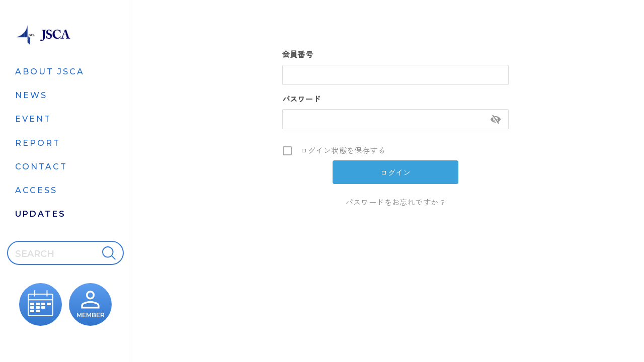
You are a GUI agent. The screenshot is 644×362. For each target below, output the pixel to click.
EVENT (33, 119)
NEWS (31, 95)
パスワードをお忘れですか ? (395, 202)
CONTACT (41, 167)
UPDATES (41, 214)
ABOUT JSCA (50, 72)
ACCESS (36, 190)
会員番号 (298, 54)
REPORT (38, 143)
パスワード (302, 99)
